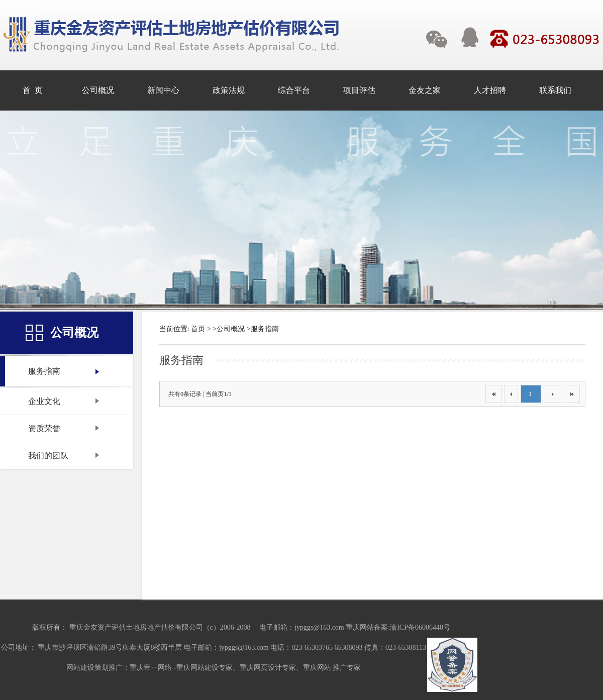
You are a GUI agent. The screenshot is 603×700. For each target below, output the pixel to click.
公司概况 (231, 329)
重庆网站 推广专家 (332, 668)
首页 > (201, 329)
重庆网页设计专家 (268, 668)
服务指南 (265, 329)
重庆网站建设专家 (205, 668)
